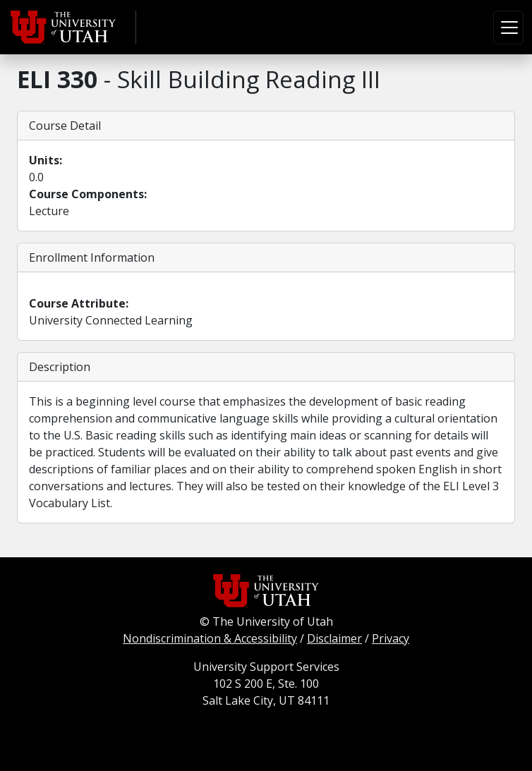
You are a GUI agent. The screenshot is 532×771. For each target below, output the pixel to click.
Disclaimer (334, 638)
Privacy (391, 638)
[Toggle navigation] (508, 28)
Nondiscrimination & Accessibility (210, 638)
